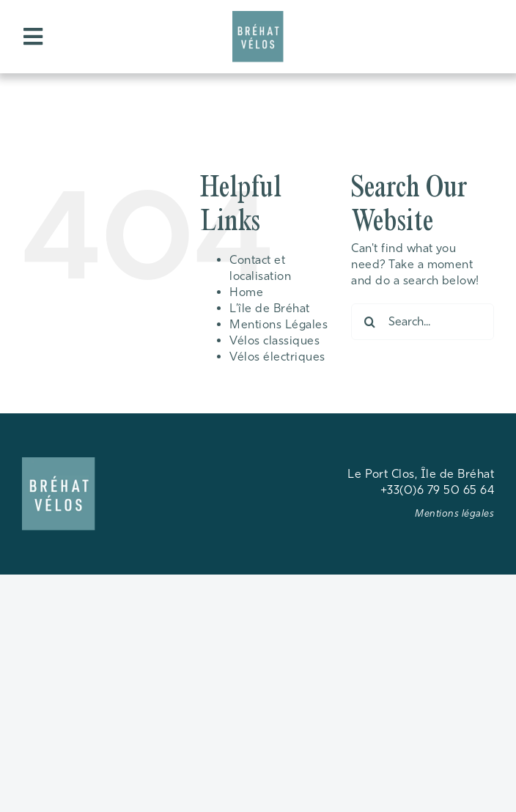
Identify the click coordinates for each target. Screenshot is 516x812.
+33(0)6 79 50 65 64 (437, 490)
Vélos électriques (277, 357)
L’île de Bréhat (269, 308)
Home (246, 292)
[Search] (369, 322)
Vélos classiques (274, 340)
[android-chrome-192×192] (258, 16)
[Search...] (423, 322)
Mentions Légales (279, 324)
